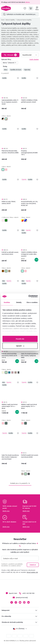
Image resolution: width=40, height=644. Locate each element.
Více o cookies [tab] (32, 302)
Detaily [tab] (19, 302)
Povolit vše (20, 339)
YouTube (20, 602)
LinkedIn (28, 602)
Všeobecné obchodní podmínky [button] (12, 622)
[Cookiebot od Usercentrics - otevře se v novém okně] (29, 296)
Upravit (20, 346)
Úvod (3, 20)
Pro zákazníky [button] (6, 616)
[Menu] (37, 8)
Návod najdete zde (32, 572)
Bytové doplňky (10, 20)
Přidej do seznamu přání (18, 78)
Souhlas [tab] (7, 302)
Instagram (16, 602)
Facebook (12, 602)
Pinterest (24, 602)
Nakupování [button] (6, 610)
